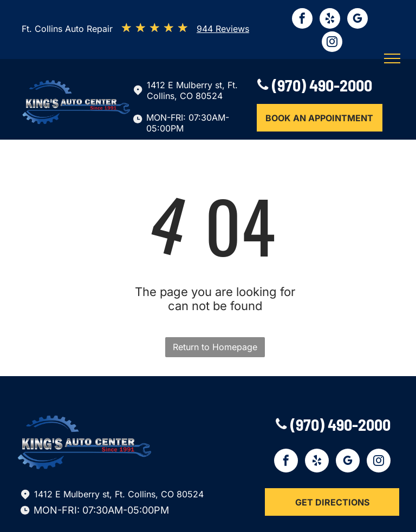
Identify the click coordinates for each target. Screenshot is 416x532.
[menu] (392, 58)
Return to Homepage (215, 347)
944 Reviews (223, 29)
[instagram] (332, 43)
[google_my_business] (357, 20)
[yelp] (330, 20)
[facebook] (302, 20)
